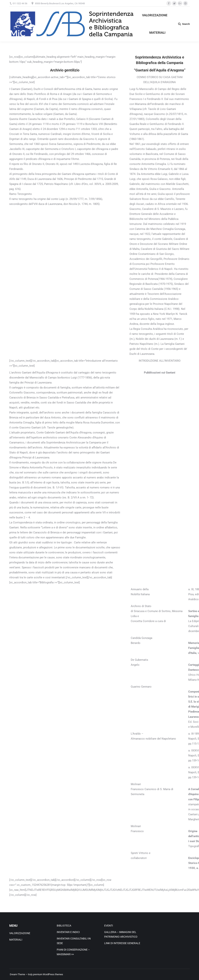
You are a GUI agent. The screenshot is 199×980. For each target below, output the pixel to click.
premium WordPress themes (48, 974)
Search (186, 24)
